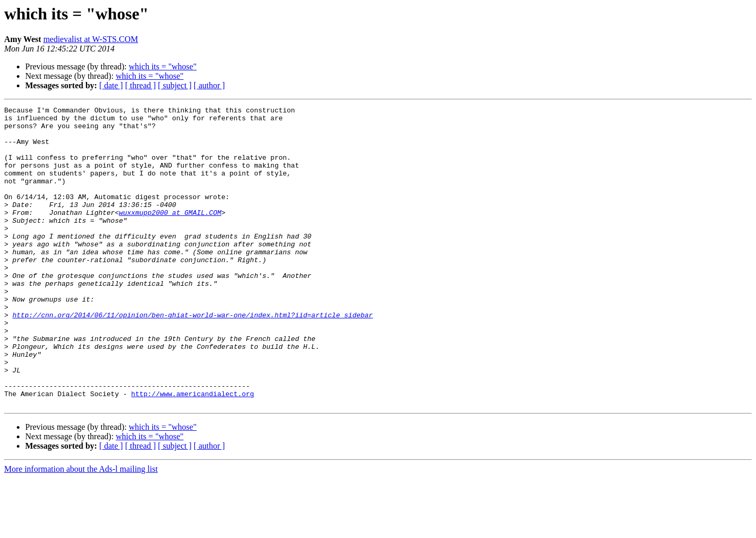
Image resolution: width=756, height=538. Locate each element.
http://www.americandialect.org (193, 452)
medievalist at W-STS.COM (91, 39)
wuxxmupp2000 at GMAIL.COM (170, 234)
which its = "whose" (162, 66)
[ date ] (111, 85)
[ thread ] (140, 85)
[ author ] (209, 85)
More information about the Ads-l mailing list (81, 529)
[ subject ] (175, 85)
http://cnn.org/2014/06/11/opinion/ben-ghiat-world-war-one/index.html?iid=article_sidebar (193, 357)
